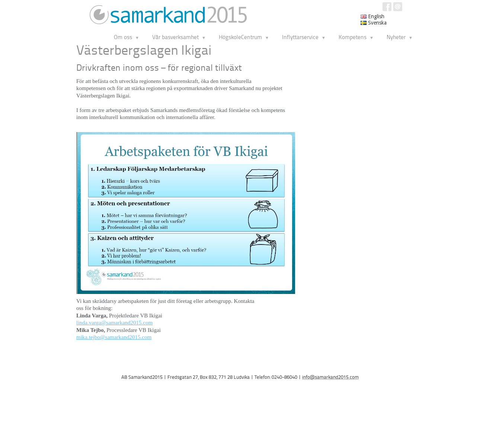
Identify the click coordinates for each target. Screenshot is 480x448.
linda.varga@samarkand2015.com (114, 323)
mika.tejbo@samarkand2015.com (114, 337)
